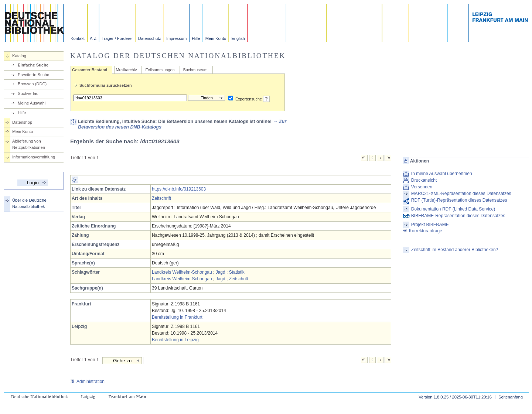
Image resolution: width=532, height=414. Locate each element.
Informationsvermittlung (34, 157)
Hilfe (196, 38)
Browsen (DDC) (32, 84)
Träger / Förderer (117, 38)
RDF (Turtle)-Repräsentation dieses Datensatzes (459, 200)
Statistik (237, 272)
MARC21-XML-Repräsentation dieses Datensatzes (461, 194)
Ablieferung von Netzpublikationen (29, 144)
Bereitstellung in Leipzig (175, 340)
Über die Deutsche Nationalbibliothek (29, 203)
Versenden (422, 187)
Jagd (221, 272)
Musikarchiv (126, 70)
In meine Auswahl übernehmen (442, 174)
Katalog (19, 56)
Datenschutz (150, 38)
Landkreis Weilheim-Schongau (182, 272)
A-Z (93, 38)
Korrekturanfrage (422, 231)
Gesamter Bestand (90, 70)
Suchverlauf (29, 93)
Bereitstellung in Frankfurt (177, 317)
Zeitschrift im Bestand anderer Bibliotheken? (455, 250)
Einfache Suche (33, 65)
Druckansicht (424, 180)
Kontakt (78, 38)
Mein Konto (216, 38)
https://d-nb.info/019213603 (179, 189)
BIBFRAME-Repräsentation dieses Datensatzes (458, 216)
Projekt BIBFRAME (430, 225)
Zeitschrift (161, 198)
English (238, 38)
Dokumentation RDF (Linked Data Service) (453, 209)
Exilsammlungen (160, 70)
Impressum (176, 38)
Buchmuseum (195, 70)
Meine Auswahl (32, 103)
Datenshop (22, 122)
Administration (87, 382)
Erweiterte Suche (33, 75)
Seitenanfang (511, 397)
